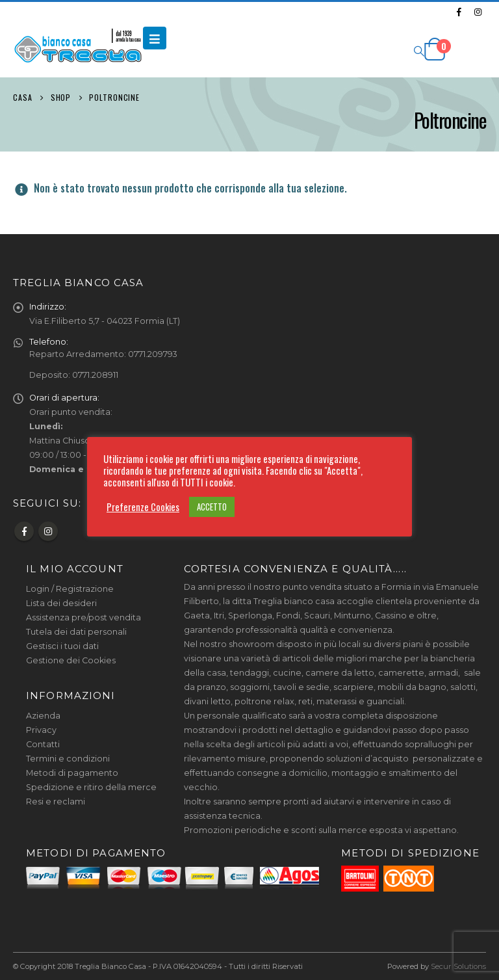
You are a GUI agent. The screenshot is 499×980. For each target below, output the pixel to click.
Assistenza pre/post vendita (83, 617)
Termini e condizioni (68, 759)
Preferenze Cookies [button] (143, 507)
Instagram (48, 531)
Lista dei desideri (61, 603)
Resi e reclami (56, 801)
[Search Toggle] (419, 50)
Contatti (43, 744)
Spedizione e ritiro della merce (91, 787)
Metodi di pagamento (72, 773)
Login (38, 589)
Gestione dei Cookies (71, 660)
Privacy (41, 730)
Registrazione (85, 589)
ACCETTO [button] (212, 507)
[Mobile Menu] (155, 38)
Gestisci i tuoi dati (62, 646)
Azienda (43, 716)
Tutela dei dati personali (76, 632)
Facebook (24, 531)
